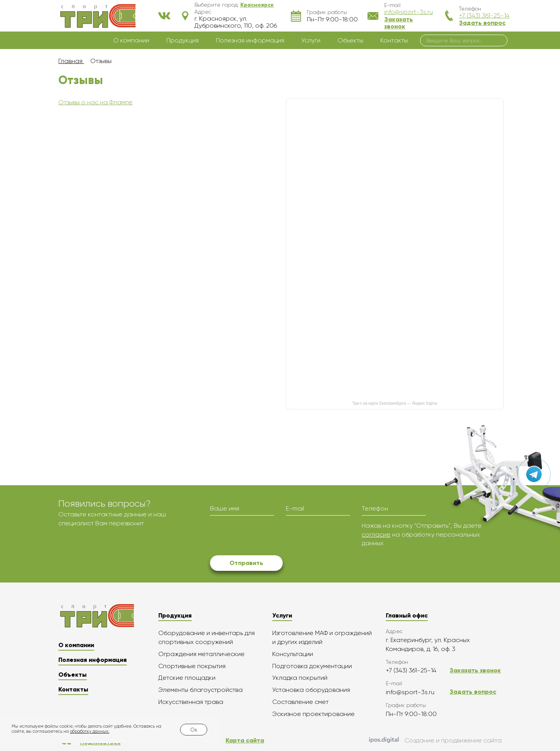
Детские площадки (187, 678)
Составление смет (300, 702)
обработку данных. (90, 731)
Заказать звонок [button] (399, 23)
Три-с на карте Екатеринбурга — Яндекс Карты (395, 403)
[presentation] (269, 537)
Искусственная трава (191, 702)
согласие (376, 534)
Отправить (246, 563)
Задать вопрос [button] (482, 23)
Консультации (293, 654)
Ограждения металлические (201, 654)
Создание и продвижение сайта (435, 740)
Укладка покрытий (300, 678)
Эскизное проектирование (313, 714)
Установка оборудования (311, 690)
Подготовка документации (312, 666)
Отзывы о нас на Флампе (95, 102)
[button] (257, 5)
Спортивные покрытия (192, 666)
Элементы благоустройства (200, 690)
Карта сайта (245, 740)
